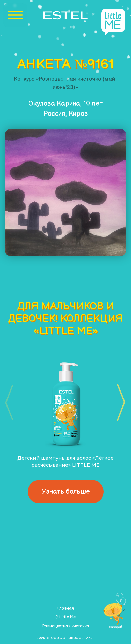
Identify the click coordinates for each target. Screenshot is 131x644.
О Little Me (65, 617)
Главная (66, 608)
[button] (119, 402)
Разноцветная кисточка (66, 626)
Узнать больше (66, 492)
